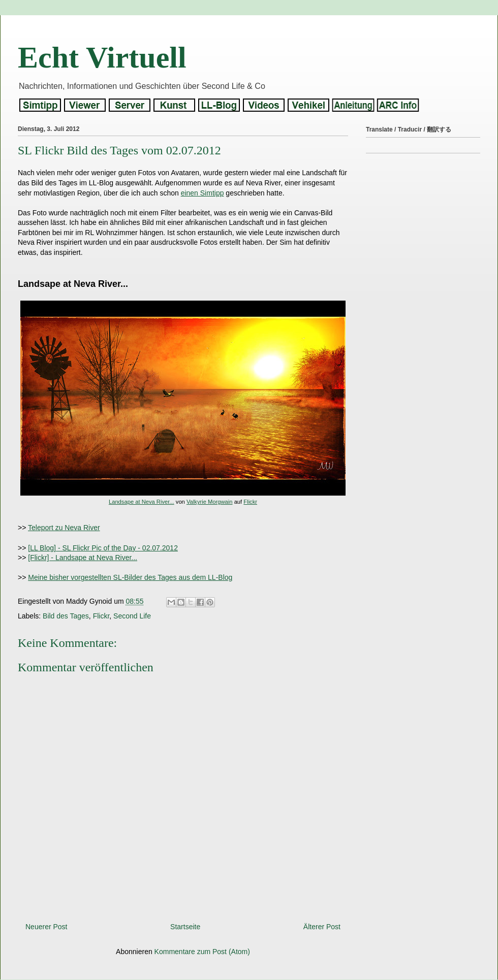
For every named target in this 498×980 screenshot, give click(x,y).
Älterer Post (322, 927)
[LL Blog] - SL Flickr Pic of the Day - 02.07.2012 (103, 548)
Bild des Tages (66, 616)
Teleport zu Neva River (64, 528)
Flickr (250, 502)
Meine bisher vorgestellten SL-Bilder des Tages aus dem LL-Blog (130, 577)
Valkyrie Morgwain (210, 502)
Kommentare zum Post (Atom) (202, 952)
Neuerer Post (46, 927)
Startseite (185, 927)
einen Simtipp (203, 193)
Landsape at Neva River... (142, 502)
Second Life (132, 616)
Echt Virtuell (102, 57)
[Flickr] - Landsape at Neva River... (83, 558)
